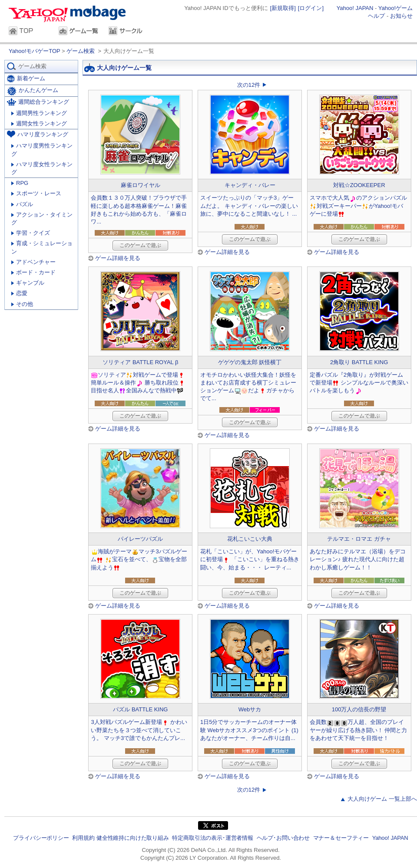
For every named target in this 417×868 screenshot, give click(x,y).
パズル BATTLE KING (140, 709)
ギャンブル (28, 283)
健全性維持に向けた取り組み (133, 838)
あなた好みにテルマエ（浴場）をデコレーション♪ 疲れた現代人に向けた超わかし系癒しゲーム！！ (358, 559)
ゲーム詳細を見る (118, 258)
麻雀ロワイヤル (141, 185)
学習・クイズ (31, 233)
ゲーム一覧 (79, 32)
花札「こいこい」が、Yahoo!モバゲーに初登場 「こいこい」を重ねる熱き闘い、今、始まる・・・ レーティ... (250, 559)
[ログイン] (311, 8)
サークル (129, 32)
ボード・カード (33, 272)
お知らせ (401, 16)
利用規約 (83, 838)
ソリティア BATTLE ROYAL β (140, 362)
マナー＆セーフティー (341, 838)
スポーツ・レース (36, 193)
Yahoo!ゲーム (395, 8)
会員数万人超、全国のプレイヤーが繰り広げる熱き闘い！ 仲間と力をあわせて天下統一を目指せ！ (359, 730)
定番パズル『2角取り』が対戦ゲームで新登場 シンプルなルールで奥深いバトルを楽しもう (359, 383)
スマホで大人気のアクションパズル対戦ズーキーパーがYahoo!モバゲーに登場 (358, 205)
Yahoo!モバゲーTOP (35, 51)
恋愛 (19, 293)
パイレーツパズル (140, 539)
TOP (29, 32)
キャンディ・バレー (250, 185)
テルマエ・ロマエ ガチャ (359, 539)
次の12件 (249, 85)
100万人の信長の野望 (359, 709)
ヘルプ (376, 16)
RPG (20, 183)
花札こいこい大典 (250, 539)
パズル (22, 204)
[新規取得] (283, 8)
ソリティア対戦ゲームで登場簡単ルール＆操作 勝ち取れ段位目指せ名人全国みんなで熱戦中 (138, 383)
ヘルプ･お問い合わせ (283, 838)
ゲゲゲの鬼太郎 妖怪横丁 (250, 362)
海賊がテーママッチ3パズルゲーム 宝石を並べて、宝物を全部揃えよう (139, 559)
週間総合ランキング (38, 102)
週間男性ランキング (39, 113)
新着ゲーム (26, 79)
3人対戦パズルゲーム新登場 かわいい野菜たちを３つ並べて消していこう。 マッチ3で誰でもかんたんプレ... (139, 730)
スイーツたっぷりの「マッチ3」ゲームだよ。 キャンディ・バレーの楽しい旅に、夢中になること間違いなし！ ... (249, 205)
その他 (22, 304)
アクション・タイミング (42, 219)
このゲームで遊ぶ (140, 245)
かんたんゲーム (33, 91)
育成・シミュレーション (42, 247)
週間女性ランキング (39, 123)
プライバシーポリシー (41, 838)
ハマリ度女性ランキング (42, 168)
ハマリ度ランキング (38, 134)
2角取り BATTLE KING (359, 362)
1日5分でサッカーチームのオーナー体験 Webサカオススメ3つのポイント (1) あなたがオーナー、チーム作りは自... (249, 730)
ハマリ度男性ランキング (42, 150)
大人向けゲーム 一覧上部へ (382, 799)
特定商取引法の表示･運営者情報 (213, 838)
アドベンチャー (33, 262)
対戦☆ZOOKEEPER (359, 185)
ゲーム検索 (81, 51)
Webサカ (250, 709)
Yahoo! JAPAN (355, 8)
